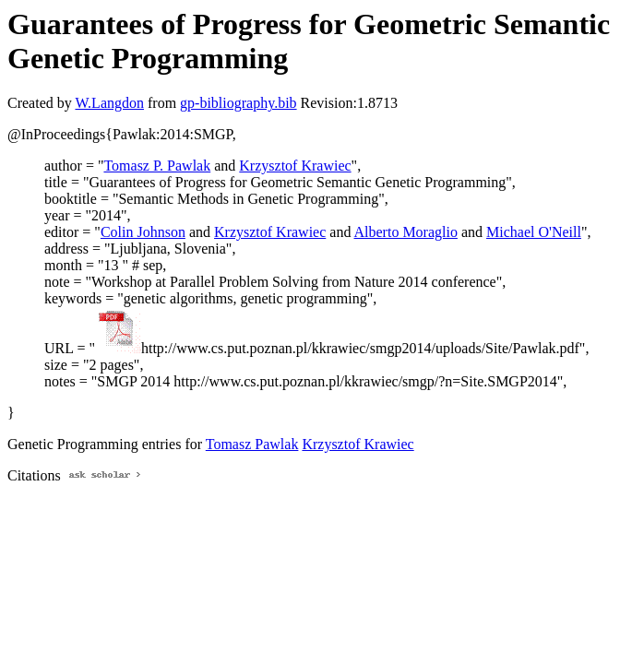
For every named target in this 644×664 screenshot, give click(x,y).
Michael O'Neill (534, 232)
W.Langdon (109, 103)
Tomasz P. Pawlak (157, 166)
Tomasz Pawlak (252, 444)
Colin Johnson (143, 232)
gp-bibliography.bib (239, 103)
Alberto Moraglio (406, 232)
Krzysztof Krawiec (295, 166)
